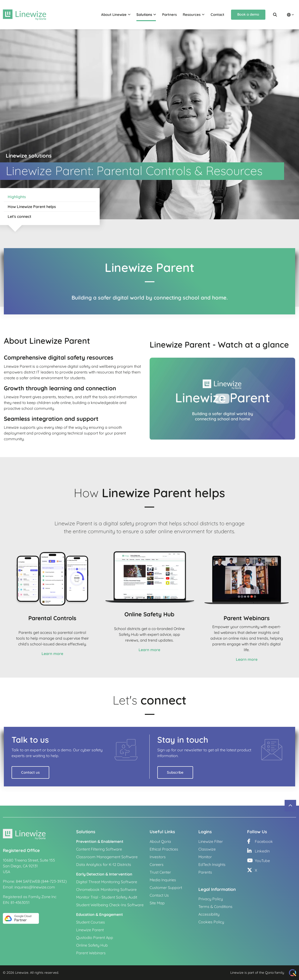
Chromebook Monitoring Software (106, 889)
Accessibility (209, 914)
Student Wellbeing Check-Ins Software (110, 905)
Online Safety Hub (92, 945)
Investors (158, 857)
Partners (169, 15)
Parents (205, 872)
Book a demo (248, 14)
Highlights (17, 197)
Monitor (205, 857)
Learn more (52, 654)
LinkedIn (258, 851)
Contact (217, 15)
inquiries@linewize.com (35, 887)
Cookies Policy (211, 922)
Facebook (260, 841)
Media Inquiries (163, 880)
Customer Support (166, 888)
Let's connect (19, 216)
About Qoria (160, 841)
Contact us (30, 772)
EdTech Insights (212, 864)
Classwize (207, 849)
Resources (192, 15)
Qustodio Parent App (95, 937)
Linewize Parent (90, 930)
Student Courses (91, 922)
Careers (157, 864)
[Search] (275, 15)
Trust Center (160, 872)
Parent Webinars (91, 953)
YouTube (259, 861)
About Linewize (114, 15)
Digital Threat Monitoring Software (107, 882)
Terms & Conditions (215, 906)
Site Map (157, 903)
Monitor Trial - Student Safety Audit (107, 897)
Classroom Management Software (107, 857)
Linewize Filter (211, 841)
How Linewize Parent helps (32, 207)
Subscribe (175, 772)
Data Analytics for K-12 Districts (104, 864)
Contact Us (159, 895)
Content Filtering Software (99, 849)
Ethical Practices (164, 849)
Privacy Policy (211, 899)
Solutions (144, 15)
